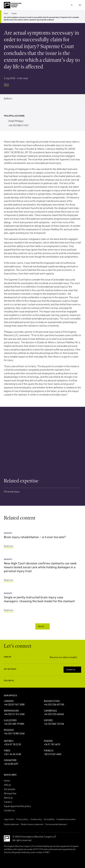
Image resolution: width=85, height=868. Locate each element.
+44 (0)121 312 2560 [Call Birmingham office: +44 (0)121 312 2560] (14, 714)
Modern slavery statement (32, 824)
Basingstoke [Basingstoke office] (52, 701)
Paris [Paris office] (7, 751)
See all (43, 626)
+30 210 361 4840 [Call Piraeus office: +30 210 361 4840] (53, 754)
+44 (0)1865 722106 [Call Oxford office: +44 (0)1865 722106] (54, 724)
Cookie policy (36, 819)
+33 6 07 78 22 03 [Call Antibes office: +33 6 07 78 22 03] (12, 744)
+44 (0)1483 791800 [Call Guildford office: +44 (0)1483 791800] (14, 724)
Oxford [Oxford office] (48, 720)
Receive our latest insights (65, 657)
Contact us (73, 669)
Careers (8, 802)
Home (6, 13)
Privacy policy (22, 819)
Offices (7, 785)
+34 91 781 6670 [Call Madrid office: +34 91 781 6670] (52, 744)
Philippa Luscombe (14, 116)
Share (8, 85)
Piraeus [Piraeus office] (49, 751)
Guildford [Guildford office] (10, 720)
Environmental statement (56, 824)
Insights (14, 13)
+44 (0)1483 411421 (19, 125)
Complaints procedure (66, 819)
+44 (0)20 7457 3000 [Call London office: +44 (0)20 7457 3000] (14, 704)
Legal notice (9, 819)
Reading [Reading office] (9, 730)
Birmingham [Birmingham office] (11, 711)
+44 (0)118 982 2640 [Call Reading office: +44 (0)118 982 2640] (14, 733)
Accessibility (49, 819)
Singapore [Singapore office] (10, 760)
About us (8, 798)
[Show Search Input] (72, 5)
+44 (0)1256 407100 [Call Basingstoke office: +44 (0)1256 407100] (54, 704)
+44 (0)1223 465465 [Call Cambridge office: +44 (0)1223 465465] (54, 714)
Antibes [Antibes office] (9, 741)
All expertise (10, 793)
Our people (10, 789)
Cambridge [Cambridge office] (50, 711)
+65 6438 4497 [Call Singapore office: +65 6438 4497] (11, 764)
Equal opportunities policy (17, 806)
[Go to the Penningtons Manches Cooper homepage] (13, 5)
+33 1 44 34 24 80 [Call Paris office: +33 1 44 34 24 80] (12, 754)
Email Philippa (16, 121)
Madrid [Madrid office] (48, 741)
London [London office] (9, 701)
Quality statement (11, 824)
